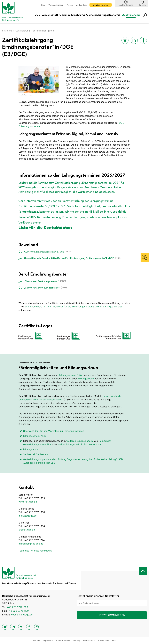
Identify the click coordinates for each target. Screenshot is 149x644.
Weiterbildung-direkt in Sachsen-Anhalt (79, 444)
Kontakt (37, 640)
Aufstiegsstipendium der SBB (39, 463)
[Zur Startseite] (14, 12)
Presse (70, 5)
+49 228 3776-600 (17, 607)
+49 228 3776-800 (18, 611)
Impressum (48, 640)
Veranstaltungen (56, 5)
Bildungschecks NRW (71, 375)
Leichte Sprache (126, 5)
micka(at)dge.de (28, 516)
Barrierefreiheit (63, 640)
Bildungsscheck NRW (35, 436)
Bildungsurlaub (86, 379)
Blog (43, 5)
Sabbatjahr (42, 454)
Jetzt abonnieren (112, 615)
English (142, 5)
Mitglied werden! (100, 5)
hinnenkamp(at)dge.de (31, 544)
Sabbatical (29, 454)
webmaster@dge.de (21, 615)
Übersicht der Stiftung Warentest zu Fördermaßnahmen (54, 431)
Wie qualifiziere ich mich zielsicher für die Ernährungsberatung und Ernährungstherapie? (74, 307)
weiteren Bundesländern (80, 441)
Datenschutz (89, 640)
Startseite (7, 31)
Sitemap (77, 640)
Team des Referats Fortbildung (35, 551)
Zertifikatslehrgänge (43, 31)
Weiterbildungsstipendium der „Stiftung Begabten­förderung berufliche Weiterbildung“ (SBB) (73, 459)
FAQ (114, 640)
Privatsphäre (103, 640)
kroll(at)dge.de (27, 530)
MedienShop (81, 5)
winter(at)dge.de (28, 502)
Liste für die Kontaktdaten (45, 228)
